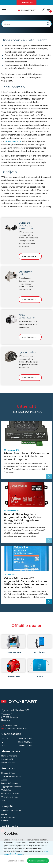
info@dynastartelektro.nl (14, 728)
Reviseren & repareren (11, 810)
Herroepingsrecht (9, 756)
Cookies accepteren (38, 861)
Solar (4, 800)
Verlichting (6, 790)
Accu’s (4, 780)
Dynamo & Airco (8, 773)
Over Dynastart (8, 817)
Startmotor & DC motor (11, 776)
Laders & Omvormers (10, 783)
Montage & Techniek (10, 793)
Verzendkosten (8, 763)
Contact (5, 821)
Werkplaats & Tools (10, 797)
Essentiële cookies (16, 861)
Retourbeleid (7, 759)
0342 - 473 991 (26, 2)
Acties (4, 814)
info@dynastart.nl (13, 141)
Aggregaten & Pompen (11, 787)
